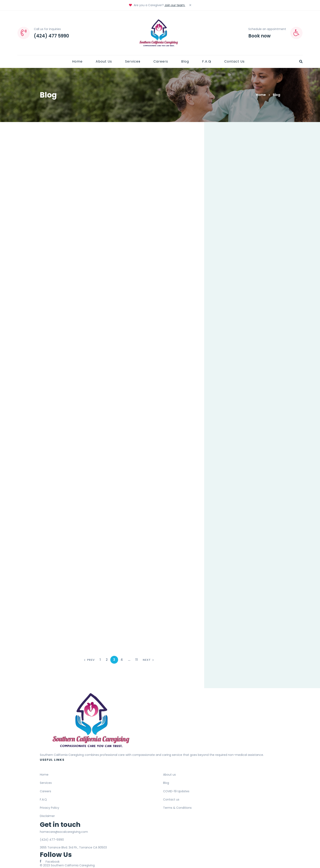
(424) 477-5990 (52, 840)
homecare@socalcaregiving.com (64, 832)
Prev (89, 660)
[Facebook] (50, 861)
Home (261, 95)
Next (148, 660)
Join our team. (175, 5)
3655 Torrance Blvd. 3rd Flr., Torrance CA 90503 (73, 847)
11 (137, 660)
